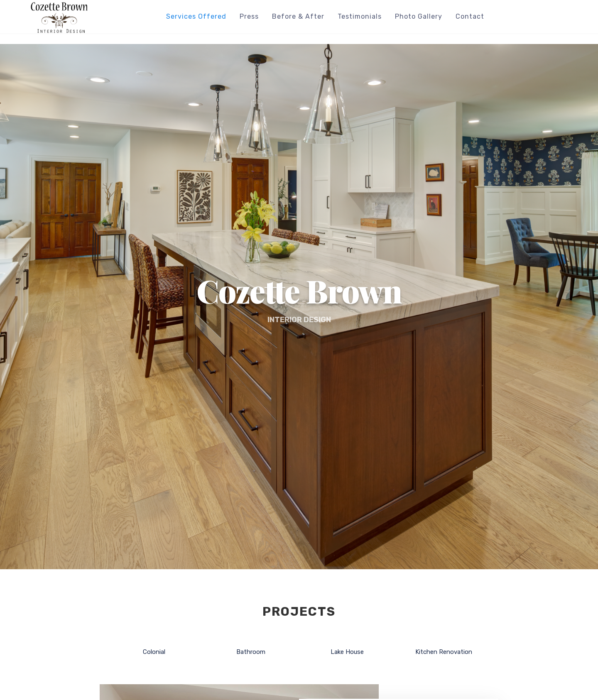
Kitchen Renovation (444, 652)
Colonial (154, 652)
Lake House (347, 652)
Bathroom (251, 652)
